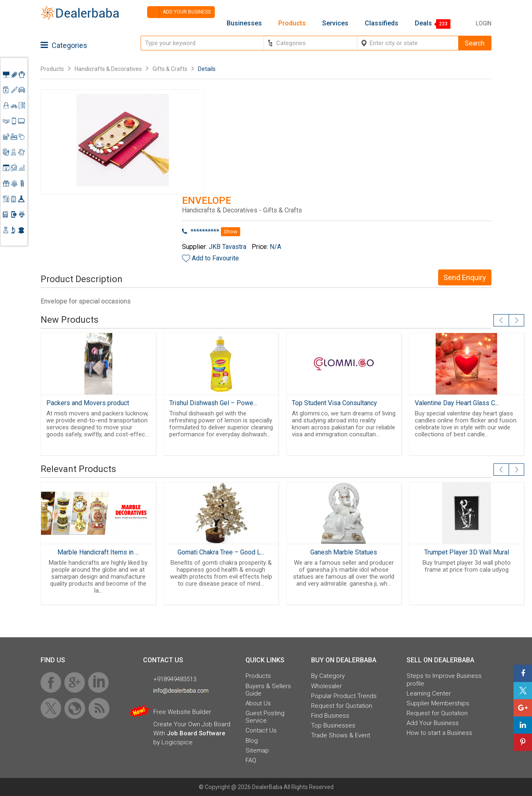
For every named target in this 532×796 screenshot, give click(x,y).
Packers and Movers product (88, 403)
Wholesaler (326, 686)
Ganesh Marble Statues (344, 552)
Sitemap (257, 750)
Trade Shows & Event (341, 735)
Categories (64, 45)
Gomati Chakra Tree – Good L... (221, 552)
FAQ (251, 760)
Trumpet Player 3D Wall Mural (467, 552)
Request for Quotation (342, 706)
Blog (252, 741)
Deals (423, 23)
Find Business (330, 716)
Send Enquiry (465, 277)
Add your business (179, 12)
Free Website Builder (182, 712)
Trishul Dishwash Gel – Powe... (213, 403)
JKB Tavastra (227, 247)
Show (231, 232)
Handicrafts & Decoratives (108, 69)
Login (484, 23)
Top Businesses (333, 725)
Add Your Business (433, 723)
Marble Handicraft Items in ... (98, 552)
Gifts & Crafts (170, 69)
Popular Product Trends (344, 696)
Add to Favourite (215, 258)
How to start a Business (439, 733)
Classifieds (382, 23)
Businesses (244, 23)
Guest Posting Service (265, 717)
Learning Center (429, 693)
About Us (258, 703)
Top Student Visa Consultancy (334, 403)
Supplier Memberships (438, 703)
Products (292, 23)
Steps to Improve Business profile (444, 680)
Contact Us (261, 730)
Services (335, 23)
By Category (328, 676)
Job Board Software (196, 733)
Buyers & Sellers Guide (268, 690)
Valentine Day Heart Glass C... (457, 403)
